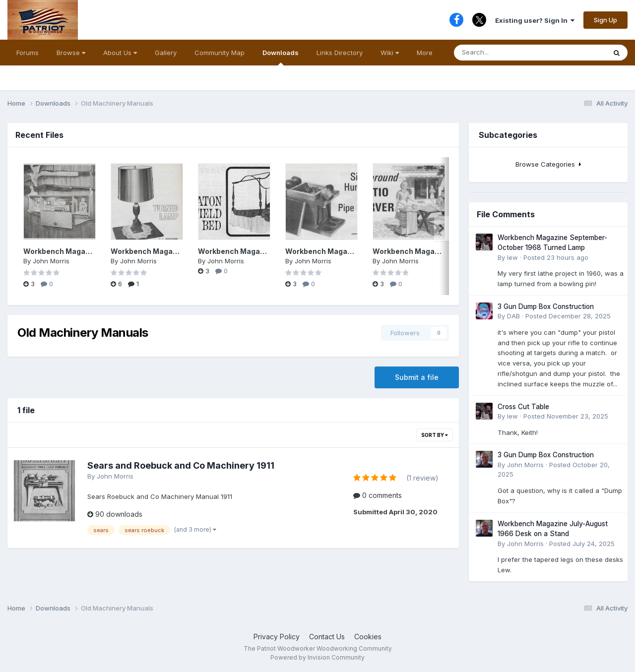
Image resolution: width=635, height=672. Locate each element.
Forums (28, 53)
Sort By (435, 435)
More (425, 53)
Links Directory (340, 53)
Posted (556, 257)
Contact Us (327, 637)
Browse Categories (548, 164)
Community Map (220, 53)
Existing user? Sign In (535, 20)
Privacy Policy (277, 637)
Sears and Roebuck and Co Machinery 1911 (181, 465)
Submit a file (417, 377)
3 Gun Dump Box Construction (546, 306)
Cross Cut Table (523, 407)
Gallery (166, 53)
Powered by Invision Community (317, 657)
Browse (71, 53)
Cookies (368, 637)
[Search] (499, 53)
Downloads (281, 57)
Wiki (390, 53)
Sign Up (605, 20)
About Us (120, 53)
